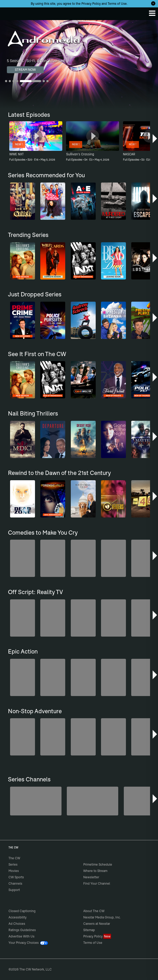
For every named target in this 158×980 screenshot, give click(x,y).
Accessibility (17, 917)
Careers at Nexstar (97, 924)
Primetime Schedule (98, 864)
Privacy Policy (91, 4)
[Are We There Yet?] (36, 801)
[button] (155, 140)
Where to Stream (95, 871)
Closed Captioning (22, 911)
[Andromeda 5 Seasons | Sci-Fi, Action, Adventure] (79, 64)
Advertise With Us (21, 936)
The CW (9, 12)
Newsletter (91, 877)
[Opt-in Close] (153, 3)
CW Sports (16, 877)
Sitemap (89, 930)
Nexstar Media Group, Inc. (102, 917)
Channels (15, 883)
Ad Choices (17, 924)
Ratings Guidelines (22, 930)
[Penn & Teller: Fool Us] (93, 801)
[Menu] (152, 13)
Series (13, 864)
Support (14, 890)
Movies (14, 871)
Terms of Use (117, 4)
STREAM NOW (25, 70)
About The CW (94, 911)
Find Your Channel (97, 883)
